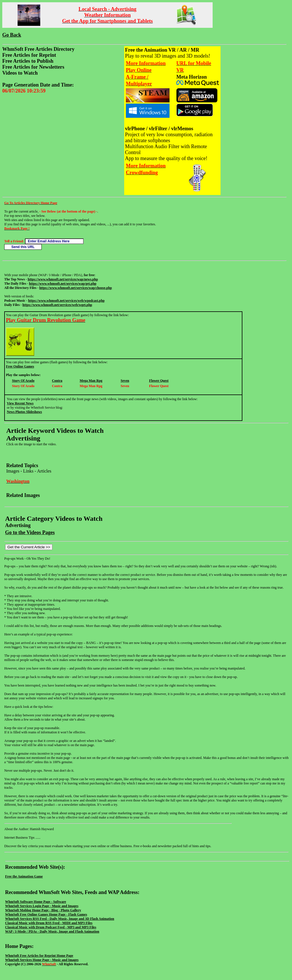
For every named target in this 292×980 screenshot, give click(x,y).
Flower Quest (159, 381)
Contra (57, 381)
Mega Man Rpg (91, 381)
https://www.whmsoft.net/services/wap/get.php (63, 284)
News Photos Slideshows (24, 412)
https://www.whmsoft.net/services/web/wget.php (57, 305)
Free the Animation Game (24, 876)
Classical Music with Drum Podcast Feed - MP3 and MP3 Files (51, 927)
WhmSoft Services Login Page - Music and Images (42, 906)
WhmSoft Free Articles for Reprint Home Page (39, 956)
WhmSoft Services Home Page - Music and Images (42, 960)
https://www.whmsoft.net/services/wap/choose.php (75, 288)
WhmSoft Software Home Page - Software (36, 902)
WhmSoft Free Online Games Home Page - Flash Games (46, 914)
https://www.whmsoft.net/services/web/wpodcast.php (66, 301)
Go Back (12, 35)
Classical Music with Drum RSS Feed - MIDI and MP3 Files (49, 923)
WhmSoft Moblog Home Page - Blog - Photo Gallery (43, 910)
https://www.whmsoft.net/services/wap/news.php (63, 279)
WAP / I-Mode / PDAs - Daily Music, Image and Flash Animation (52, 931)
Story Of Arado (23, 381)
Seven (125, 381)
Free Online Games (20, 366)
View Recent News (20, 403)
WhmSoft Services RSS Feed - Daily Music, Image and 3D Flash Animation (60, 919)
